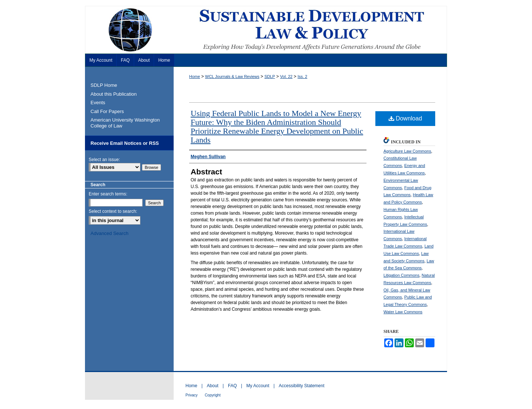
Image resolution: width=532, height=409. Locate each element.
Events (98, 103)
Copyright (213, 395)
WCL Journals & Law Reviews (232, 76)
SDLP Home (104, 85)
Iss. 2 (302, 76)
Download (405, 118)
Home (195, 76)
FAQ (232, 386)
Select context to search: (113, 211)
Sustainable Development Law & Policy (266, 30)
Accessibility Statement (302, 386)
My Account (258, 386)
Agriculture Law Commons (407, 151)
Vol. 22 (286, 76)
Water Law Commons (403, 312)
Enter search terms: (108, 194)
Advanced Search (110, 233)
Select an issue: (104, 160)
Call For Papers (107, 111)
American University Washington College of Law (125, 123)
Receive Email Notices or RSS (125, 143)
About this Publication (114, 94)
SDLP (270, 76)
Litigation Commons (401, 275)
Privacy (192, 395)
